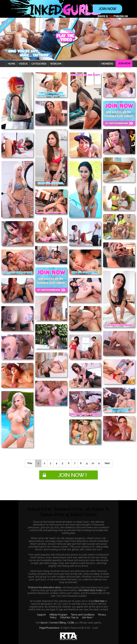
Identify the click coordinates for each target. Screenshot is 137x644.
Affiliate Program (58, 615)
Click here (99, 601)
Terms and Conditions (83, 615)
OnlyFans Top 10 (69, 617)
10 (93, 463)
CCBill (71, 623)
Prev (30, 463)
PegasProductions (49, 628)
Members (107, 64)
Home (11, 64)
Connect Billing (58, 623)
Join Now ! (125, 63)
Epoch (44, 623)
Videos (23, 64)
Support (41, 615)
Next (107, 463)
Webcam (56, 64)
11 (99, 463)
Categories (39, 64)
